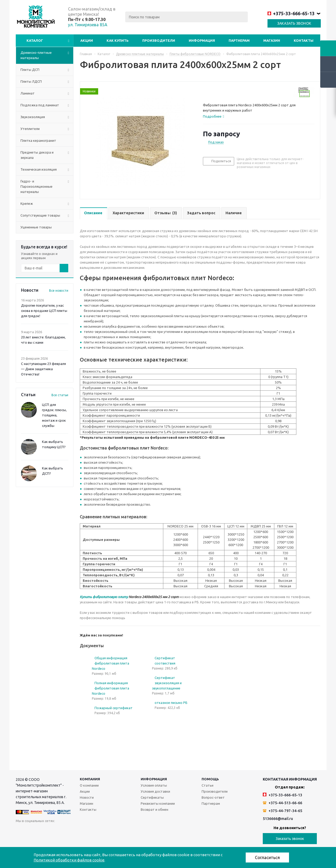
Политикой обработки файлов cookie (69, 860)
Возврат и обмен (154, 809)
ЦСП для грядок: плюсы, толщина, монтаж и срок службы (54, 415)
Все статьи (60, 395)
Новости (87, 797)
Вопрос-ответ (213, 797)
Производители (159, 40)
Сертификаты (152, 797)
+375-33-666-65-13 (291, 13)
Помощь (210, 779)
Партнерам (239, 40)
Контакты (304, 40)
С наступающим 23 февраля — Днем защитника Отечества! (43, 369)
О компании (89, 785)
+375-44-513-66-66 (282, 803)
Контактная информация (290, 779)
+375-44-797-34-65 (282, 811)
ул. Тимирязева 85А (88, 25)
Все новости (59, 291)
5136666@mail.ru (278, 819)
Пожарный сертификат (114, 708)
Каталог (35, 40)
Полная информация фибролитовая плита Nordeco (111, 688)
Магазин (272, 40)
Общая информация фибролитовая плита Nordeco (111, 663)
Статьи (208, 785)
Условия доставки (155, 791)
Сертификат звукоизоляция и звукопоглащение (167, 683)
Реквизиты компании (158, 803)
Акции (87, 40)
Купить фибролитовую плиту (104, 597)
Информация (202, 40)
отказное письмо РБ (171, 703)
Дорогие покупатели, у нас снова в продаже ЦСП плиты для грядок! (44, 311)
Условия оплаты (154, 785)
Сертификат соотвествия (165, 661)
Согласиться (267, 857)
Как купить (118, 40)
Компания (90, 779)
